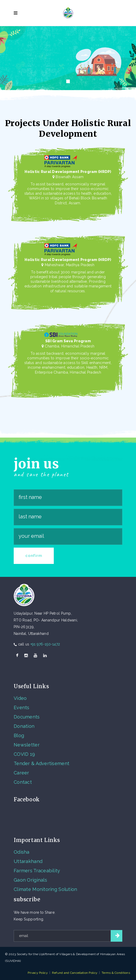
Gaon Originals (30, 880)
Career (21, 773)
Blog (19, 735)
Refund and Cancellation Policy (75, 973)
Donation (24, 726)
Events (22, 707)
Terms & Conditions (116, 973)
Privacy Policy (38, 973)
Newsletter (27, 745)
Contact (23, 782)
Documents (27, 717)
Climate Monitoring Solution (46, 889)
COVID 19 (24, 754)
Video (20, 698)
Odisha (22, 852)
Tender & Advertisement (41, 763)
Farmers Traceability (37, 871)
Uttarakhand (28, 861)
